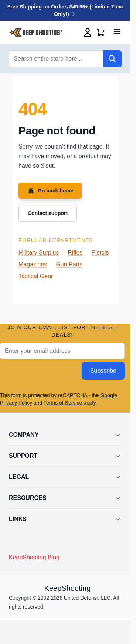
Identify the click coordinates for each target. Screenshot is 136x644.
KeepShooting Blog (34, 557)
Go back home (50, 191)
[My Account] (88, 33)
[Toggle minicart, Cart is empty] (101, 33)
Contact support (48, 213)
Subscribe (103, 371)
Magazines (33, 264)
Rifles (75, 253)
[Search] (112, 59)
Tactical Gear (36, 276)
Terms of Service (63, 403)
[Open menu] (117, 31)
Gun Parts (69, 264)
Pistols (100, 253)
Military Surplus (39, 253)
